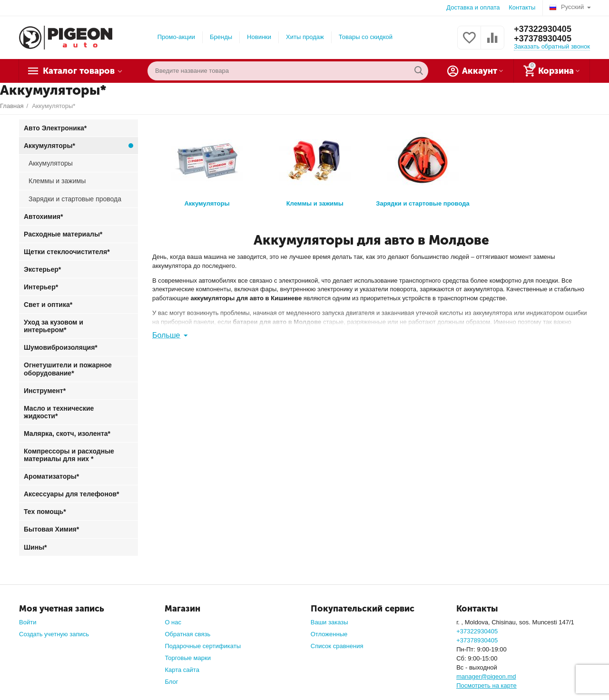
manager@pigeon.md (486, 676)
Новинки (259, 37)
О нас (173, 622)
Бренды (221, 37)
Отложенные (329, 634)
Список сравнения (337, 646)
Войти (28, 622)
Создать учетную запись (54, 634)
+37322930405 (543, 29)
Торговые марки (188, 658)
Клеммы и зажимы (315, 166)
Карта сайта (182, 670)
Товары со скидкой (366, 37)
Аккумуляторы (207, 166)
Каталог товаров (79, 71)
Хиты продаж (305, 37)
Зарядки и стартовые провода (422, 166)
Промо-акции (176, 37)
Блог (171, 682)
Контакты (522, 7)
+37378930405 (543, 39)
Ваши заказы (329, 622)
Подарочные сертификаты (203, 646)
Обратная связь (187, 634)
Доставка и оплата (473, 7)
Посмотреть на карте (486, 685)
